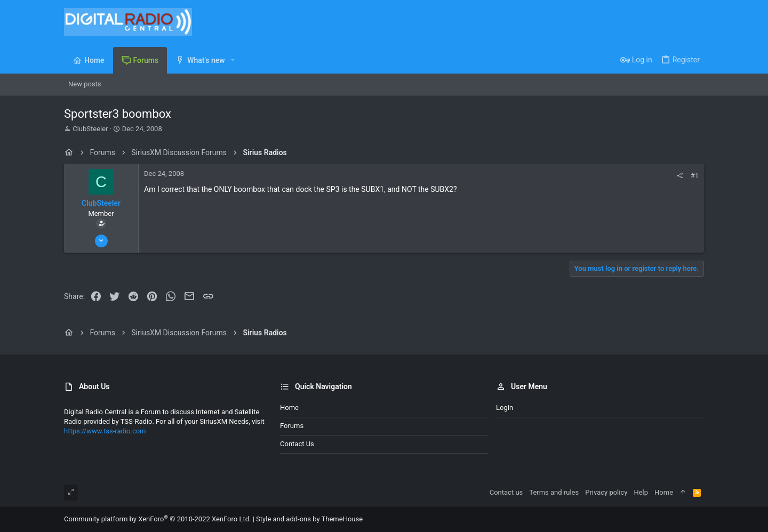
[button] (233, 60)
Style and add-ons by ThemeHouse (309, 519)
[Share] (680, 176)
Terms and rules (554, 492)
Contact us (297, 444)
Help (641, 492)
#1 (695, 176)
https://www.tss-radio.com (105, 431)
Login (505, 408)
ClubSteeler (90, 129)
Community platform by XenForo (157, 519)
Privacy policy (606, 492)
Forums (292, 426)
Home (289, 408)
